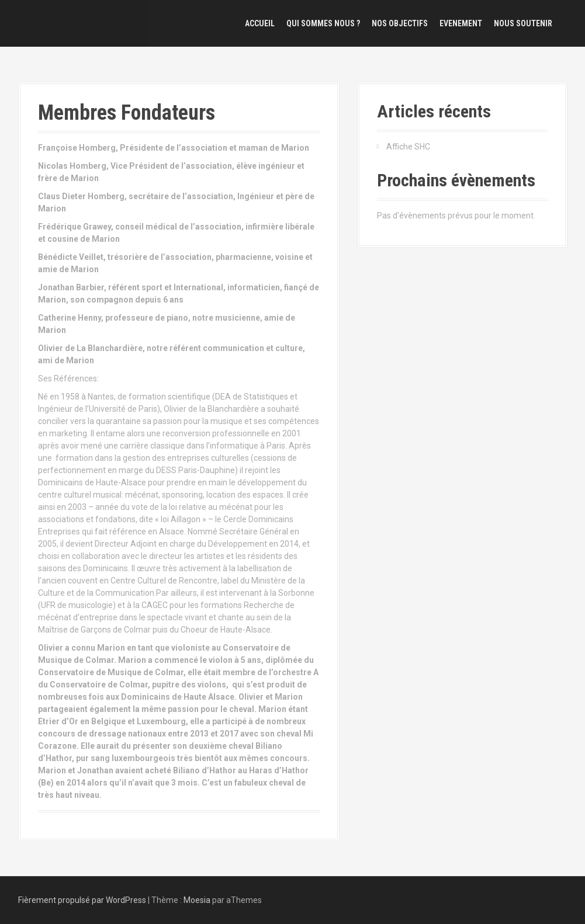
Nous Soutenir (523, 23)
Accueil (260, 23)
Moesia (197, 900)
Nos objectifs (400, 23)
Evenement (461, 23)
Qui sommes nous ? (323, 23)
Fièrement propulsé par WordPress (82, 900)
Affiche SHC (408, 147)
